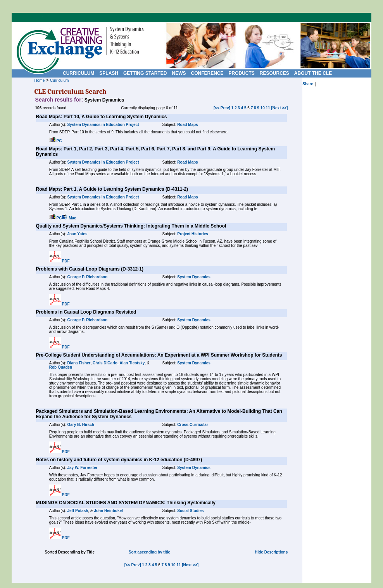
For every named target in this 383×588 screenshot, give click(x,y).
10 (263, 108)
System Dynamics (194, 277)
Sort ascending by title (149, 552)
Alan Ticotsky (132, 363)
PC (59, 141)
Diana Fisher (79, 363)
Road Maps (187, 125)
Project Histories (192, 234)
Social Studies (190, 511)
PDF (66, 261)
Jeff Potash (78, 511)
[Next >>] (279, 108)
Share (308, 84)
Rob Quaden (61, 367)
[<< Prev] (222, 108)
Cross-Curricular (192, 425)
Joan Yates (77, 234)
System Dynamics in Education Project (103, 125)
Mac (72, 218)
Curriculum (59, 80)
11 (268, 108)
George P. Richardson (87, 277)
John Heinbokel (108, 511)
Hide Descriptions (271, 552)
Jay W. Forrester (82, 468)
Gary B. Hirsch (80, 425)
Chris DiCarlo (105, 363)
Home (40, 80)
